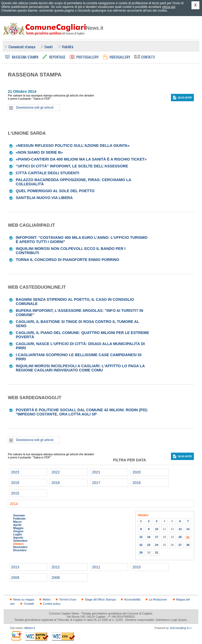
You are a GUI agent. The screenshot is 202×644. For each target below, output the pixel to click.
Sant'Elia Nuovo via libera (44, 198)
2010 (137, 567)
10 (156, 529)
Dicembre (20, 550)
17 (156, 537)
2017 (96, 483)
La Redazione (158, 599)
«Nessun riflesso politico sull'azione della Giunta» (73, 146)
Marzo (17, 522)
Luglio (17, 534)
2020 (137, 472)
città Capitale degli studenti (47, 173)
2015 (15, 493)
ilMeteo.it (29, 628)
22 (141, 545)
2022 (56, 472)
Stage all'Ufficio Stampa (100, 599)
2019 (15, 483)
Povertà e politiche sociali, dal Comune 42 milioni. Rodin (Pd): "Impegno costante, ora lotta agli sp (82, 412)
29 (141, 553)
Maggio (18, 528)
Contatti (29, 604)
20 (180, 537)
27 (180, 545)
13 (180, 529)
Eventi (49, 47)
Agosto (18, 538)
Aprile (17, 525)
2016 (137, 483)
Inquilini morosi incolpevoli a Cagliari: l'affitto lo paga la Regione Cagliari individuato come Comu (80, 368)
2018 (56, 483)
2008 (56, 578)
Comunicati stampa (22, 47)
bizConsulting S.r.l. (181, 628)
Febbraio (19, 519)
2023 (15, 472)
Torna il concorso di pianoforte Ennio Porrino (67, 260)
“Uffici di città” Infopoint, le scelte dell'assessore (72, 166)
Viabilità (67, 47)
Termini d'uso (68, 599)
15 (141, 537)
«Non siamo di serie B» (39, 152)
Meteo (47, 599)
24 (156, 545)
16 (149, 537)
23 (149, 545)
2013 (15, 567)
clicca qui (168, 7)
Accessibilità (132, 599)
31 (156, 553)
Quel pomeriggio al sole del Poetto (55, 191)
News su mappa (24, 599)
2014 (14, 504)
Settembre (20, 541)
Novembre (20, 547)
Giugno (18, 531)
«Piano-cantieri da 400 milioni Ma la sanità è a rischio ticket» (81, 159)
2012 (56, 567)
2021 (96, 472)
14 (188, 529)
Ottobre (18, 544)
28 (188, 545)
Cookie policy (52, 604)
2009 (15, 578)
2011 (96, 567)
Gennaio (19, 515)
